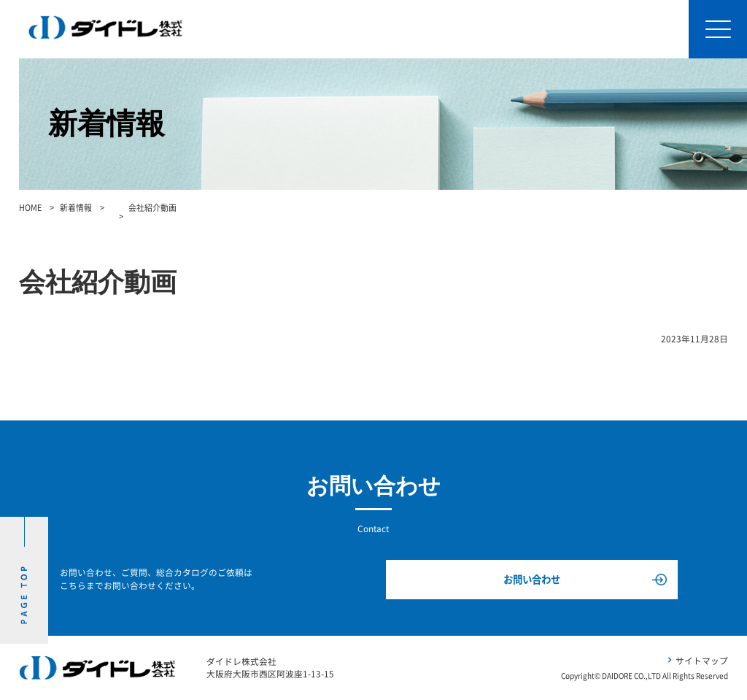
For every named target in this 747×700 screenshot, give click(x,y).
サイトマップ (702, 661)
